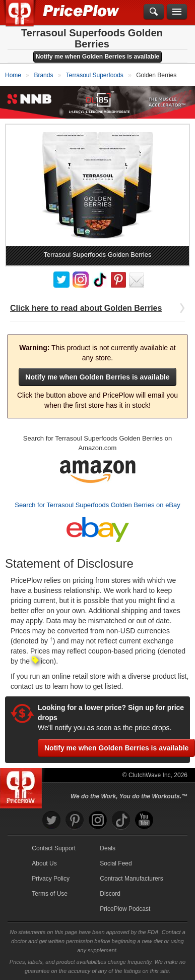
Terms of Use (50, 894)
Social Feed (116, 863)
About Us (44, 863)
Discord (110, 894)
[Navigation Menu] (177, 12)
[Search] (154, 12)
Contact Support (54, 848)
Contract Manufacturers (131, 879)
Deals (108, 848)
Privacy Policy (51, 879)
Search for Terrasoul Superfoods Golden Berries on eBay (97, 504)
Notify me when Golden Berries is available (97, 57)
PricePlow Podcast (125, 909)
